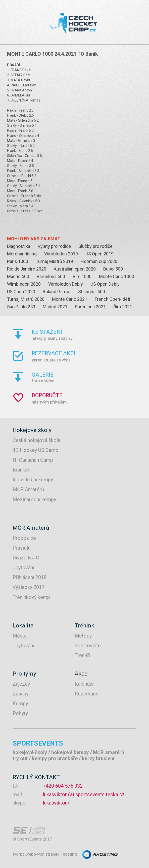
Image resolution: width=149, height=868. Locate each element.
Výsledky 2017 (29, 587)
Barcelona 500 (51, 276)
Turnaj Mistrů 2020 (26, 299)
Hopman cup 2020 (99, 261)
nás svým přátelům (88, 398)
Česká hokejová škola (36, 440)
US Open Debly (105, 284)
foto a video (88, 377)
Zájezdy (21, 684)
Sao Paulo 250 (21, 307)
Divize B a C (26, 558)
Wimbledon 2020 (24, 284)
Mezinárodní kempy (34, 499)
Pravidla (21, 548)
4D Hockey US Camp (35, 450)
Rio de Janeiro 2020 (27, 269)
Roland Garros (57, 292)
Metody (83, 636)
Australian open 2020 (75, 269)
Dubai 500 (113, 269)
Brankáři (22, 470)
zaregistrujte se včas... (88, 356)
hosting (70, 854)
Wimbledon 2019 (61, 254)
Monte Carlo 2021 (70, 299)
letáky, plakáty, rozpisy (88, 335)
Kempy (20, 704)
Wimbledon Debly (66, 284)
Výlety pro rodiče (54, 246)
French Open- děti (112, 299)
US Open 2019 (100, 254)
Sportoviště (88, 646)
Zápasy (20, 694)
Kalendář (84, 684)
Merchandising (22, 254)
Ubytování (23, 567)
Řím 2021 (123, 307)
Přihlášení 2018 (30, 577)
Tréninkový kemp (31, 597)
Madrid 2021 (55, 307)
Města (20, 636)
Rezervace (87, 694)
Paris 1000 (18, 261)
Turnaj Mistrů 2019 (54, 261)
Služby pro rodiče (95, 246)
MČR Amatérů (28, 489)
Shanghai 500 (92, 292)
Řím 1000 (82, 276)
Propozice (24, 538)
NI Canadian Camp (33, 460)
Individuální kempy (33, 480)
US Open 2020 (21, 292)
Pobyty (20, 713)
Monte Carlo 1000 (117, 276)
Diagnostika (19, 246)
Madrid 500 (18, 276)
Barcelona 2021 (90, 307)
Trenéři (82, 655)
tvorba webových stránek (36, 854)
